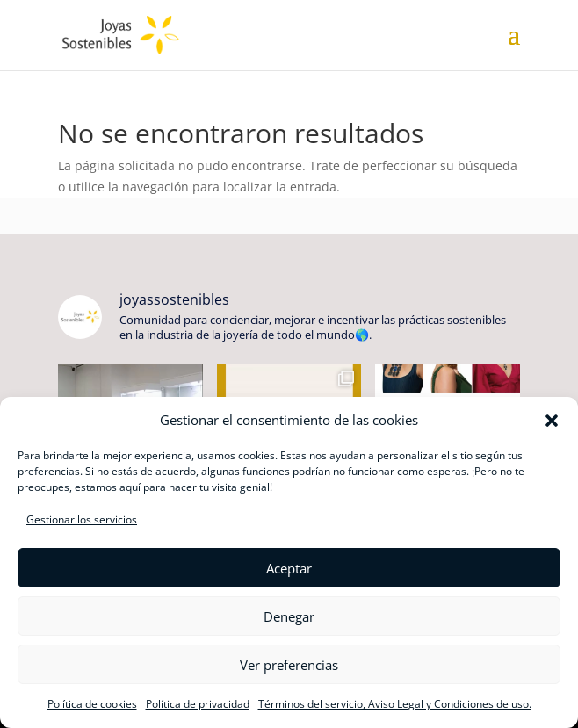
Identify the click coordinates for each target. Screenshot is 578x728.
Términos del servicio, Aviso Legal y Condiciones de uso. (395, 704)
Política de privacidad (198, 704)
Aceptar (289, 568)
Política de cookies (92, 704)
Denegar (289, 616)
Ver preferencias (289, 665)
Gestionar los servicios (82, 519)
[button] (552, 421)
